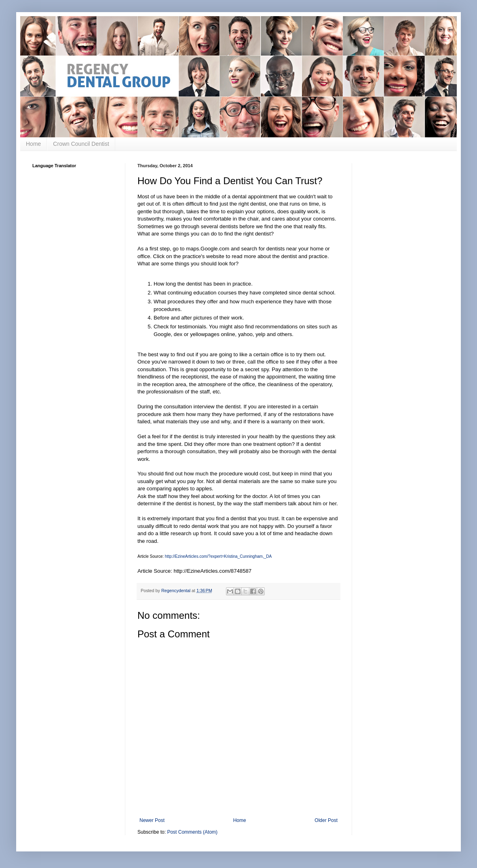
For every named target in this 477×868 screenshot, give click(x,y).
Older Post (326, 820)
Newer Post (152, 820)
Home (33, 144)
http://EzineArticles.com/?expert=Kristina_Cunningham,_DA (218, 556)
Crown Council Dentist (81, 144)
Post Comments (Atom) (192, 832)
